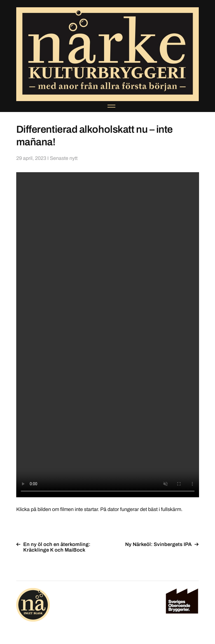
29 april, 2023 (31, 158)
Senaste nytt (64, 158)
